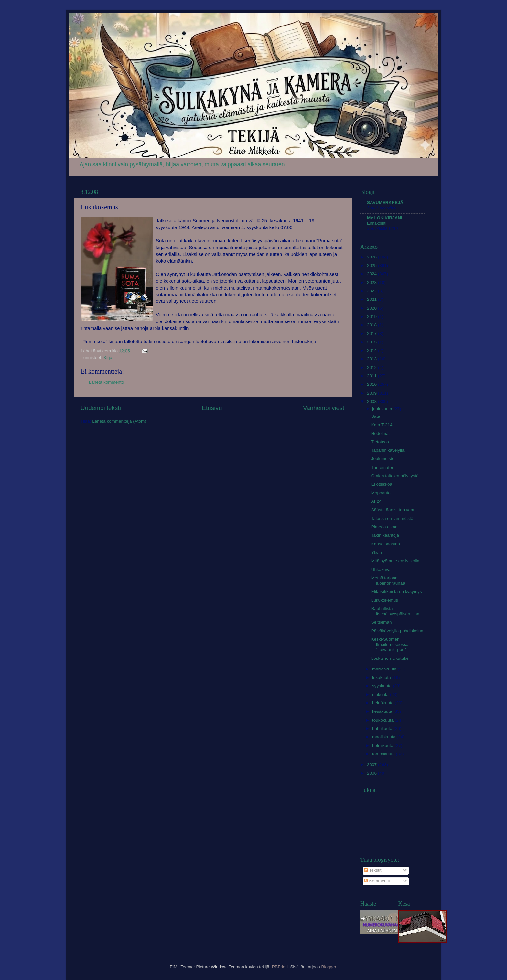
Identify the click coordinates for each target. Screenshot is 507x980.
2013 (372, 359)
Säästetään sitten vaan (393, 510)
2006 (372, 773)
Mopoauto (381, 493)
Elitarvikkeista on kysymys (397, 591)
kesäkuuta (383, 711)
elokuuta (381, 695)
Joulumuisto (383, 459)
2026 (372, 257)
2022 (372, 291)
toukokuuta (383, 720)
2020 (372, 308)
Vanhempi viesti (324, 408)
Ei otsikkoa (382, 484)
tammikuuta (384, 754)
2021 (372, 299)
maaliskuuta (384, 737)
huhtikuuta (383, 728)
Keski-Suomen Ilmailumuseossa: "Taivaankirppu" (390, 644)
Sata (376, 416)
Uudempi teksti (101, 408)
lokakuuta (382, 677)
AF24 (376, 501)
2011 (372, 376)
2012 (372, 368)
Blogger (329, 967)
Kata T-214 (382, 425)
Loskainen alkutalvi (390, 658)
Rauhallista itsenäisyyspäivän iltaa (395, 611)
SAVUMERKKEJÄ (385, 202)
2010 (372, 384)
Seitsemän (382, 622)
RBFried (280, 967)
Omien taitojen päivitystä (395, 476)
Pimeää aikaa (384, 527)
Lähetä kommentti (106, 382)
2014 (372, 350)
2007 (372, 765)
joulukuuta (383, 409)
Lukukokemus (385, 600)
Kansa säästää (386, 544)
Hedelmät (381, 433)
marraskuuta (385, 669)
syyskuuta (383, 686)
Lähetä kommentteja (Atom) (119, 421)
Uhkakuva (381, 569)
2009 (372, 393)
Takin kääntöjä (385, 535)
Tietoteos (380, 442)
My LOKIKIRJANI (385, 218)
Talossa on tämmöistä (392, 518)
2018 (372, 325)
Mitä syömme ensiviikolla (395, 561)
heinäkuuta (383, 703)
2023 (372, 283)
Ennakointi (377, 223)
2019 (372, 316)
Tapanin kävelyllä (388, 450)
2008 (372, 401)
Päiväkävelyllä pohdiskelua (397, 631)
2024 (372, 274)
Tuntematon (383, 467)
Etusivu (212, 408)
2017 (372, 334)
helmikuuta (383, 746)
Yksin (377, 552)
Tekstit (373, 870)
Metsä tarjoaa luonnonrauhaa (388, 580)
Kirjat (108, 358)
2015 (372, 342)
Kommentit (377, 881)
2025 (372, 265)
